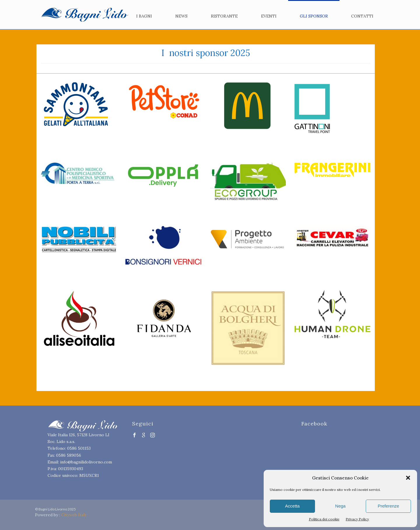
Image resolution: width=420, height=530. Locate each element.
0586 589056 (69, 455)
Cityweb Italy (74, 515)
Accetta (292, 506)
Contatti (362, 16)
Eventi (269, 16)
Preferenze (388, 506)
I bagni (144, 16)
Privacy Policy (357, 519)
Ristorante (224, 16)
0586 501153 (79, 448)
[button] (408, 478)
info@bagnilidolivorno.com (86, 462)
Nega (340, 506)
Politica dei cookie (324, 519)
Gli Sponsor (314, 16)
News (181, 16)
